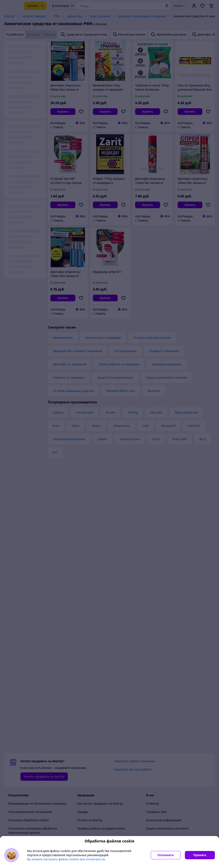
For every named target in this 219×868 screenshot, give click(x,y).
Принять (200, 855)
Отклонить (166, 855)
